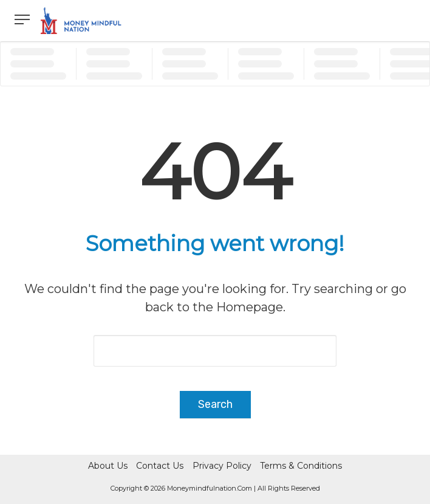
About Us (108, 466)
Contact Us (160, 466)
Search (215, 404)
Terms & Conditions (301, 466)
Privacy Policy (222, 466)
